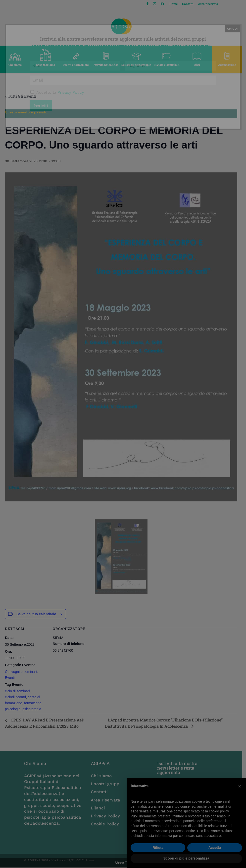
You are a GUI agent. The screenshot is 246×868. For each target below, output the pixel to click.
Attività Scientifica (108, 65)
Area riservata (211, 4)
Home (177, 4)
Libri (200, 65)
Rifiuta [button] (158, 848)
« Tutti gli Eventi (21, 96)
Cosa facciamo (46, 65)
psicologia (13, 714)
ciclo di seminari (17, 696)
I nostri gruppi (107, 789)
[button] (240, 786)
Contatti (191, 4)
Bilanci (99, 813)
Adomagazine (231, 65)
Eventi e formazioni (77, 65)
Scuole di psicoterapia (138, 65)
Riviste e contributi (169, 65)
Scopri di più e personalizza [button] (186, 858)
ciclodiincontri (15, 702)
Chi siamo (15, 65)
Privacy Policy (107, 821)
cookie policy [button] (219, 811)
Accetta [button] (215, 848)
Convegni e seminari (21, 677)
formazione (33, 708)
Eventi (10, 683)
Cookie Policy (106, 829)
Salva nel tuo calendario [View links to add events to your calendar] (36, 619)
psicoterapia (32, 714)
